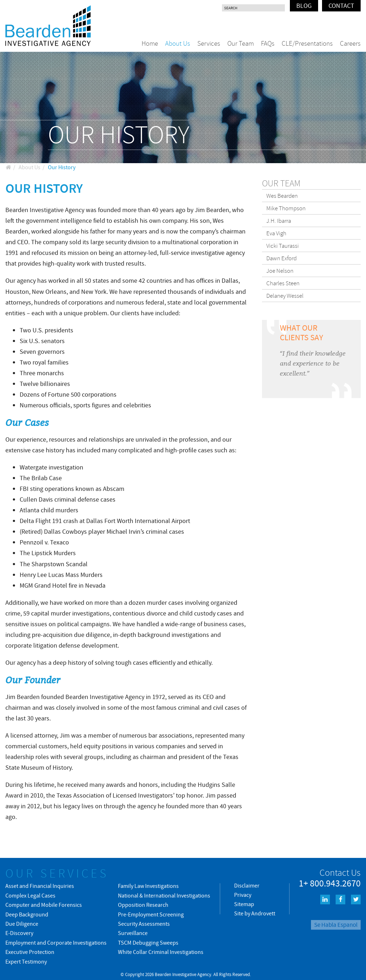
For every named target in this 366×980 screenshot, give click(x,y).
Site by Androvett (255, 913)
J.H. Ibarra (279, 221)
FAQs (268, 43)
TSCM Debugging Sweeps (148, 943)
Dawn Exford (281, 258)
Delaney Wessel (285, 296)
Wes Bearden (282, 196)
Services (209, 43)
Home (150, 43)
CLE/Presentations (307, 43)
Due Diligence (22, 924)
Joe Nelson (280, 271)
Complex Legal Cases (30, 895)
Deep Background (27, 914)
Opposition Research (143, 905)
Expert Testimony (26, 961)
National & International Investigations (164, 895)
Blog (304, 6)
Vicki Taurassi (283, 246)
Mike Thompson (286, 208)
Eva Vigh (276, 233)
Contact (341, 6)
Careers (350, 43)
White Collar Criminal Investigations (161, 952)
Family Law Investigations (148, 886)
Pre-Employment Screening (151, 914)
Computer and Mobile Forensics (44, 905)
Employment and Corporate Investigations (56, 943)
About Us (178, 43)
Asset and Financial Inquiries (40, 886)
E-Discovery (19, 933)
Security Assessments (144, 924)
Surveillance (133, 933)
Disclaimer (247, 885)
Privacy (243, 895)
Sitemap (244, 904)
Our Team (241, 43)
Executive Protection (30, 952)
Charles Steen (283, 283)
